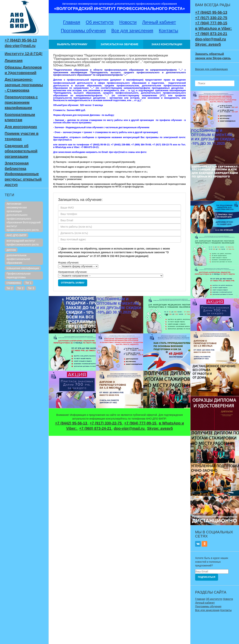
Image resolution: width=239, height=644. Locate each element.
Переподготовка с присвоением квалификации (21, 102)
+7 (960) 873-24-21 (96, 428)
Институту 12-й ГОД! (24, 54)
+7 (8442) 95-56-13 (21, 40)
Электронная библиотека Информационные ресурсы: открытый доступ (23, 174)
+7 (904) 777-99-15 (141, 423)
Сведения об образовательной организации (21, 151)
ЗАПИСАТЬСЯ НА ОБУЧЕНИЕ (119, 44)
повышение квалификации (23, 268)
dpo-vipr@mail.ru (20, 46)
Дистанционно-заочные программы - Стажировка (24, 85)
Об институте (100, 22)
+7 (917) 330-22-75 (106, 423)
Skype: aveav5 (160, 428)
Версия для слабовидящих (211, 69)
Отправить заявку (73, 283)
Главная (72, 22)
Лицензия (14, 61)
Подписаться (207, 577)
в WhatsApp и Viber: (213, 28)
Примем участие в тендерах (22, 136)
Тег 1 (28, 283)
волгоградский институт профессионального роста (23, 243)
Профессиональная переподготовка (19, 275)
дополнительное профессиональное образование (18, 259)
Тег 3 (31, 288)
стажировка (14, 283)
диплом (11, 250)
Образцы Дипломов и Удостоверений (23, 70)
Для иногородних (21, 127)
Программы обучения (83, 31)
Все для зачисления (132, 31)
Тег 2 (10, 288)
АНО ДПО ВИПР (17, 235)
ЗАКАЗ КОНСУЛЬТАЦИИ (167, 44)
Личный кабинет (159, 22)
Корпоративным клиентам (20, 117)
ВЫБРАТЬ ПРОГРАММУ (72, 44)
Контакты (169, 31)
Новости (128, 22)
